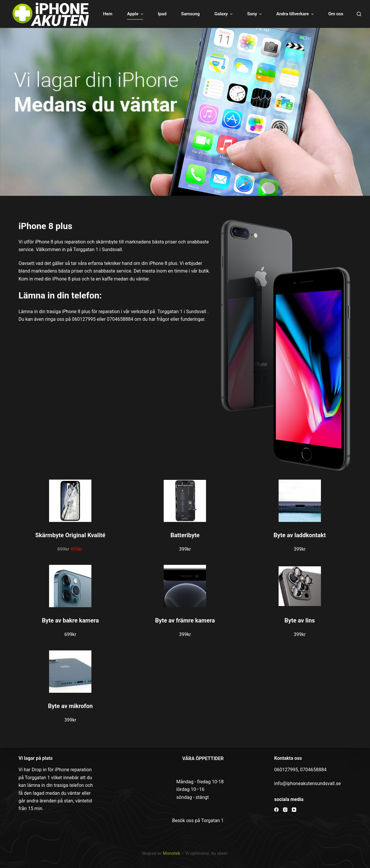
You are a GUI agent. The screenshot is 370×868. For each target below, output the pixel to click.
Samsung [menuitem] (190, 14)
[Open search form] (359, 14)
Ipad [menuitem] (162, 14)
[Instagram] (285, 810)
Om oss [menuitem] (336, 14)
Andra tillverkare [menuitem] (296, 14)
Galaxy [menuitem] (224, 14)
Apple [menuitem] (136, 14)
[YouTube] (294, 810)
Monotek (171, 853)
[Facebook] (276, 810)
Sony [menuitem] (255, 14)
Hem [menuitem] (108, 14)
